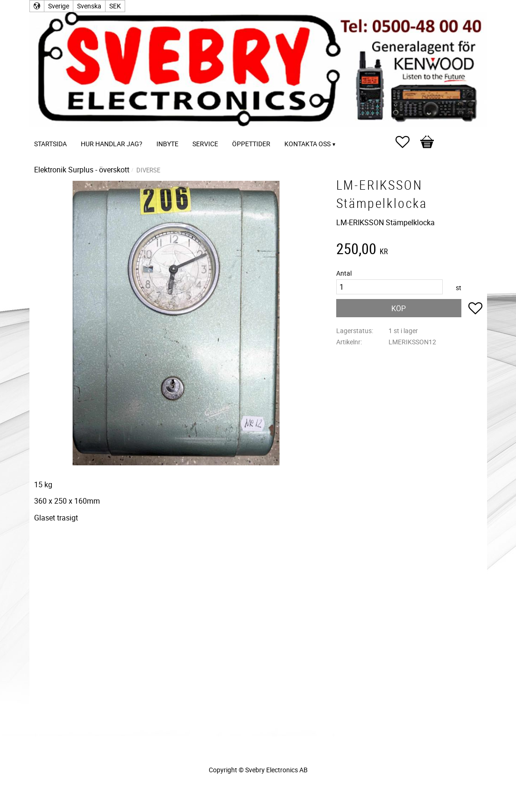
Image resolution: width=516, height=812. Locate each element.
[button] (407, 142)
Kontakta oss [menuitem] (307, 144)
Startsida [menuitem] (50, 144)
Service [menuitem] (205, 144)
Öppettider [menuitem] (251, 144)
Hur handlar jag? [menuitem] (112, 144)
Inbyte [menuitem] (167, 144)
